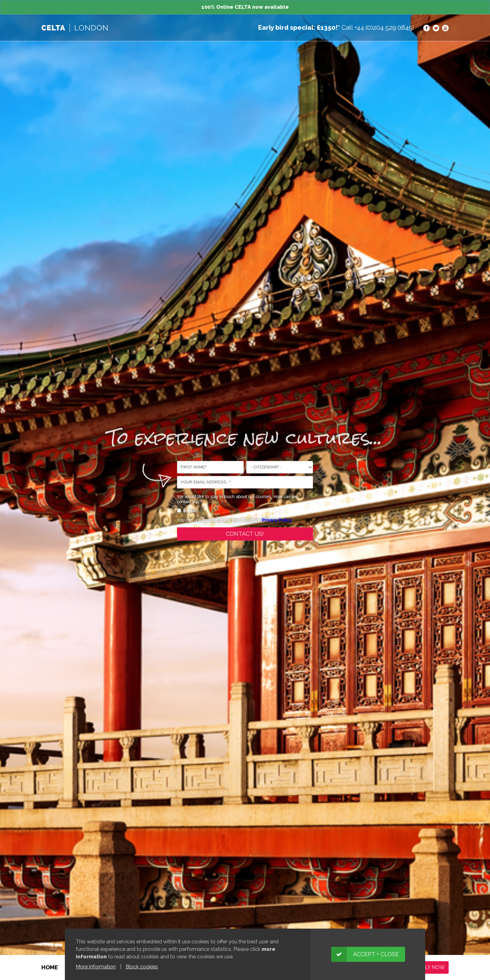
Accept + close (376, 954)
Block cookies (142, 967)
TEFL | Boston (75, 28)
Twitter (436, 28)
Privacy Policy (277, 523)
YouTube (445, 28)
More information (96, 967)
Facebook (427, 28)
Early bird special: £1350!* (299, 27)
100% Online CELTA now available (245, 7)
